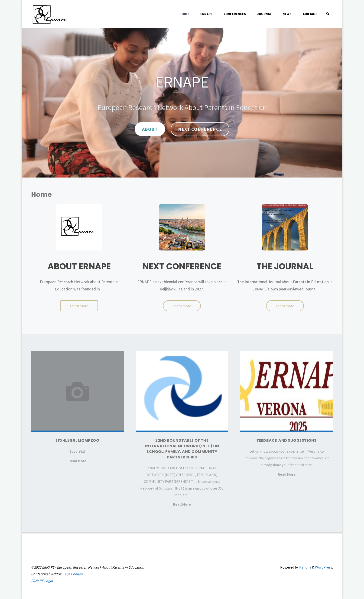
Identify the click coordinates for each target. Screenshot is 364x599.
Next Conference (200, 129)
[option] (182, 103)
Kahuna (305, 567)
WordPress (324, 567)
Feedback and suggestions (287, 440)
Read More (77, 461)
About (150, 129)
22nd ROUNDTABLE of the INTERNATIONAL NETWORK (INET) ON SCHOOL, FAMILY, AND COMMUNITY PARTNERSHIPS (182, 449)
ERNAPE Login (42, 581)
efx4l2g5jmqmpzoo (77, 440)
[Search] (328, 14)
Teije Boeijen (73, 574)
